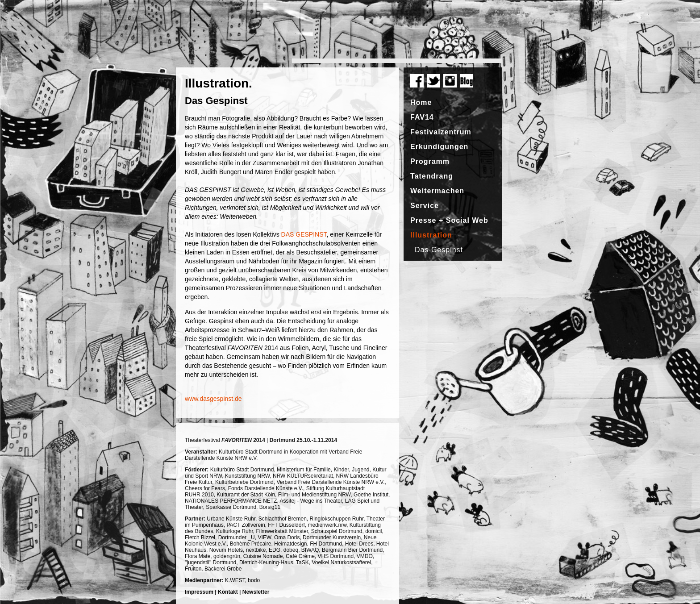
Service (425, 206)
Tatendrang (432, 176)
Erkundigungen (439, 147)
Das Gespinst (439, 250)
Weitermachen (437, 191)
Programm (430, 161)
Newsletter (256, 592)
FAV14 (422, 117)
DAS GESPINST (304, 234)
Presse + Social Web (449, 220)
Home (421, 102)
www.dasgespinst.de (213, 399)
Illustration (431, 235)
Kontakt (228, 592)
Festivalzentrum (441, 132)
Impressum (199, 592)
